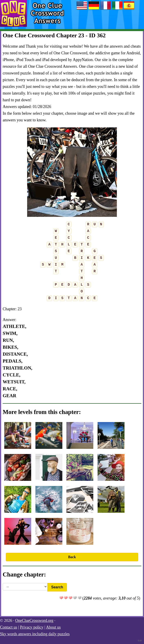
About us (53, 627)
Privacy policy (32, 627)
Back (72, 557)
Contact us (9, 627)
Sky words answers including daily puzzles (35, 634)
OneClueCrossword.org (34, 621)
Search (57, 587)
